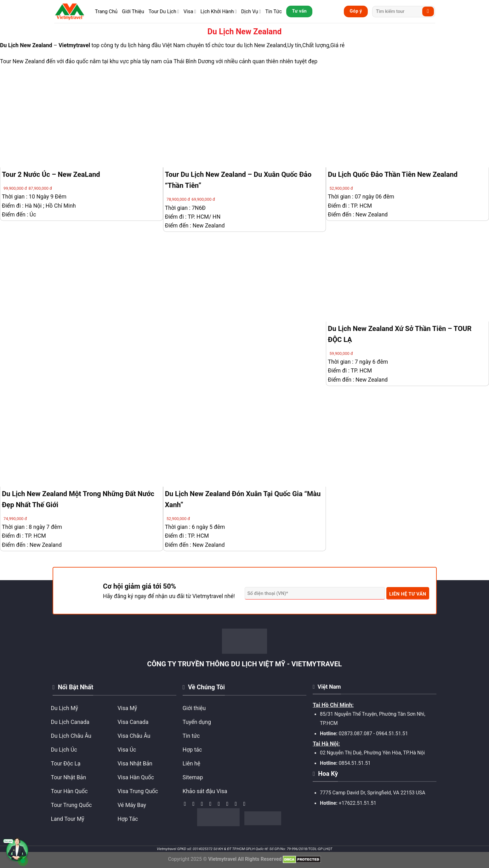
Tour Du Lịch (164, 11)
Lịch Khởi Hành (219, 11)
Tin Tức (274, 11)
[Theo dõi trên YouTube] (246, 804)
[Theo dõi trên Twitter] (212, 804)
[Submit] (428, 11)
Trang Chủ (106, 11)
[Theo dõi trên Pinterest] (238, 804)
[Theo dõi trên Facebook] (187, 804)
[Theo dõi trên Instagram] (195, 804)
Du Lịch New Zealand (26, 45)
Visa (190, 11)
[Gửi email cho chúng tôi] (221, 804)
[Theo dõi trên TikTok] (204, 804)
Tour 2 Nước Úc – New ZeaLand (51, 174)
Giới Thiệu (133, 11)
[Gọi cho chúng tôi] (229, 804)
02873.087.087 (355, 734)
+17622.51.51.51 (358, 803)
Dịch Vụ (251, 11)
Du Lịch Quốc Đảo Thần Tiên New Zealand (393, 174)
